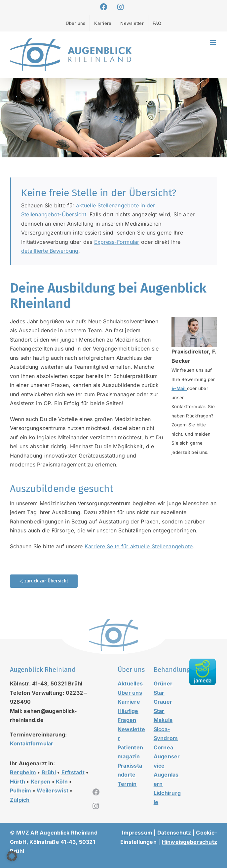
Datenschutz (174, 833)
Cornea (163, 747)
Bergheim (23, 772)
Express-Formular (117, 242)
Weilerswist (53, 790)
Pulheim (21, 790)
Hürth (18, 782)
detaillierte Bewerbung (50, 251)
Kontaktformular (32, 743)
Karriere (129, 702)
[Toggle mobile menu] (214, 42)
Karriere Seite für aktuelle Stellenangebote (139, 546)
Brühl (49, 772)
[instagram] (96, 806)
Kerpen (40, 782)
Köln (62, 782)
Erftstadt (73, 772)
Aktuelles (130, 683)
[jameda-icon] (203, 661)
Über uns (130, 693)
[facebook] (96, 792)
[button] (12, 856)
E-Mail (179, 388)
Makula (163, 720)
